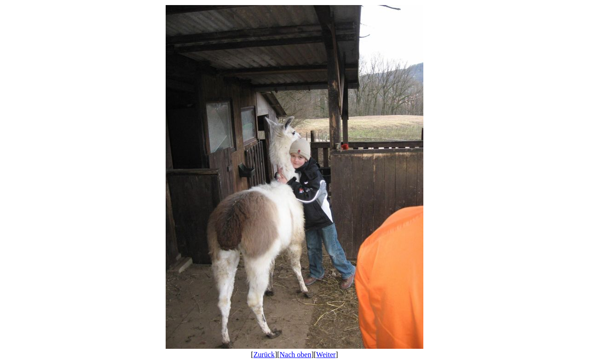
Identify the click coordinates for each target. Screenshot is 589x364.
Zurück (264, 355)
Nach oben (296, 355)
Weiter (326, 355)
